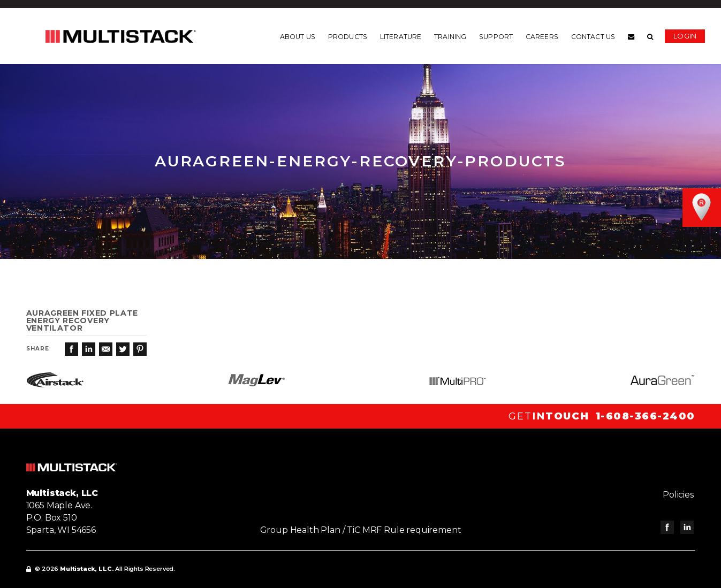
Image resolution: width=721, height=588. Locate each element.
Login (685, 36)
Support (496, 37)
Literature (401, 37)
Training (450, 37)
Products (348, 37)
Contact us (593, 37)
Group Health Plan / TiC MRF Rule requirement (361, 530)
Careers (542, 37)
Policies (680, 495)
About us (298, 37)
